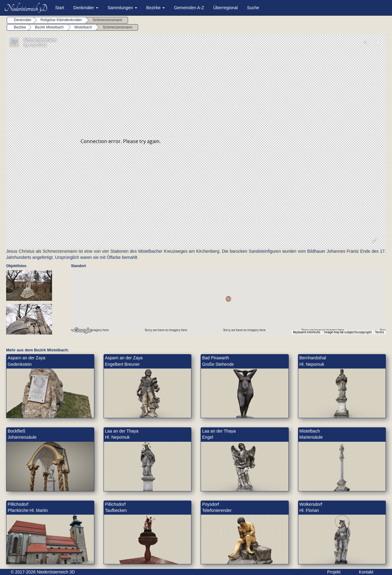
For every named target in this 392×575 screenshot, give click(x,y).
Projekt (334, 572)
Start (60, 8)
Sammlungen (122, 8)
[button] (228, 299)
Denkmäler (86, 8)
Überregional (225, 8)
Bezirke (156, 8)
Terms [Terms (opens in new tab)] (380, 332)
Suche (253, 8)
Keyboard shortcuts (307, 332)
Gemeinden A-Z (189, 8)
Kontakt (366, 572)
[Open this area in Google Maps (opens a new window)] (83, 331)
